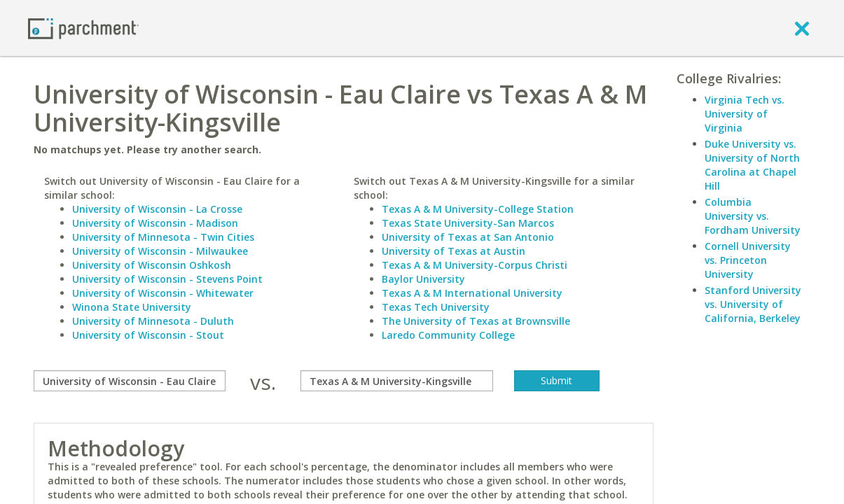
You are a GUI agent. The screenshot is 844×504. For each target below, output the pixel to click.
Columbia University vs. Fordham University (753, 216)
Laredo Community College (448, 335)
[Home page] (83, 28)
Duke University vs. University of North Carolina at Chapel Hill (752, 165)
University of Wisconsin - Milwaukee (160, 251)
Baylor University (423, 279)
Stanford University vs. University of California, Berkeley (753, 304)
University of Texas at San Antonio (468, 237)
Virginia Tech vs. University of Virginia (745, 114)
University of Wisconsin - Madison (155, 223)
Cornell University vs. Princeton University (748, 260)
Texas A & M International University (472, 293)
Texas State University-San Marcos (468, 223)
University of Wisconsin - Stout (148, 335)
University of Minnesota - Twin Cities (163, 237)
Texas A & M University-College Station (478, 209)
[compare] (130, 381)
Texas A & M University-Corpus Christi (475, 265)
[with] (397, 381)
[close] (802, 28)
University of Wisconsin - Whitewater (163, 293)
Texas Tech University (436, 307)
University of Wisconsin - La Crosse (157, 209)
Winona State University (132, 307)
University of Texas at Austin (454, 251)
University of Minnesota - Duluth (153, 321)
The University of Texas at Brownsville (476, 321)
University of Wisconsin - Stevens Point (167, 279)
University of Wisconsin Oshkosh (152, 265)
